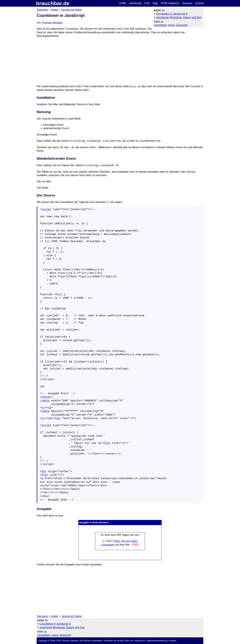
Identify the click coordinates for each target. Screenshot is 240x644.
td (50, 408)
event (171, 25)
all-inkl (120, 641)
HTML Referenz (170, 3)
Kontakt (172, 641)
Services (187, 3)
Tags (155, 3)
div (44, 472)
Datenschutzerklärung (157, 641)
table (46, 401)
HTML (123, 3)
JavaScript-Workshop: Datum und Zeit (179, 17)
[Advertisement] (120, 61)
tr (43, 408)
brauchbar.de (53, 3)
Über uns (129, 641)
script (46, 209)
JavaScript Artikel (72, 10)
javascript (182, 25)
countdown (160, 25)
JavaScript (135, 3)
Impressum (140, 641)
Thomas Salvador (52, 23)
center (46, 397)
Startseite (42, 10)
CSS (147, 3)
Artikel (54, 10)
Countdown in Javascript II (172, 14)
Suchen (199, 3)
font (57, 418)
